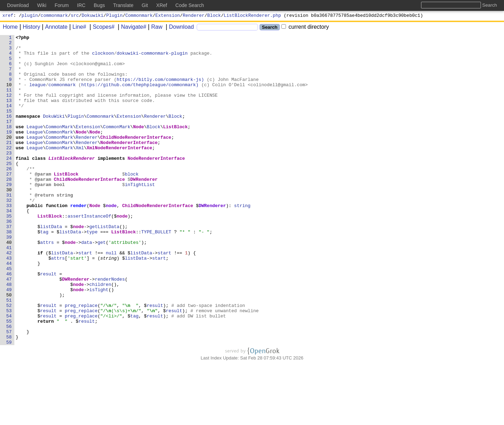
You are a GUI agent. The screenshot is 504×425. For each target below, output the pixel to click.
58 (10, 398)
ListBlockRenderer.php (252, 16)
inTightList (140, 215)
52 (10, 360)
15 (10, 126)
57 (10, 391)
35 (10, 253)
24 (10, 183)
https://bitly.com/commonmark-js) (161, 89)
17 (10, 139)
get (102, 284)
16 (10, 133)
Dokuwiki (92, 16)
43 (10, 303)
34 (10, 246)
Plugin (114, 16)
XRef (162, 5)
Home (10, 28)
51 (10, 354)
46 (10, 322)
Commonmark (139, 16)
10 (10, 95)
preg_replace (82, 360)
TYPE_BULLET (156, 272)
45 (10, 316)
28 (10, 208)
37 (10, 265)
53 (10, 366)
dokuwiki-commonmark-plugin (152, 57)
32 (10, 234)
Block (214, 16)
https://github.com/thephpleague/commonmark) (140, 95)
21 (10, 164)
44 (10, 309)
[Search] (227, 28)
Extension (168, 16)
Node (139, 145)
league (38, 95)
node (111, 240)
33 (10, 240)
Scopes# (101, 28)
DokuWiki (54, 133)
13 (10, 114)
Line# (77, 28)
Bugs (99, 5)
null (111, 297)
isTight (99, 341)
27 (10, 202)
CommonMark (59, 145)
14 (10, 120)
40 (10, 284)
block (132, 202)
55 (10, 379)
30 (10, 221)
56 (10, 385)
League (35, 145)
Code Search (190, 5)
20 (10, 158)
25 (10, 190)
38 (10, 272)
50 (10, 347)
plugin (30, 16)
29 (10, 215)
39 (10, 278)
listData (51, 265)
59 (10, 404)
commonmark (54, 16)
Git (145, 5)
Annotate (54, 28)
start (86, 297)
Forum (62, 5)
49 (10, 341)
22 (10, 171)
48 (10, 335)
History (29, 28)
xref (8, 16)
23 (10, 177)
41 (10, 290)
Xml (80, 171)
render (79, 240)
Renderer (194, 16)
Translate (123, 5)
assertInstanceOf (89, 253)
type (92, 272)
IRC (81, 5)
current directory (305, 28)
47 (10, 328)
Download (179, 28)
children (100, 335)
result (48, 322)
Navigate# (131, 28)
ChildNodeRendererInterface (136, 158)
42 (10, 297)
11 (10, 101)
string (242, 240)
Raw (154, 28)
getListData (105, 265)
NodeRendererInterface (129, 164)
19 (10, 152)
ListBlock (176, 145)
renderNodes (110, 328)
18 (10, 145)
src (75, 16)
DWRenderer (144, 208)
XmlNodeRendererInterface (120, 171)
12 (10, 108)
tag (44, 272)
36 (10, 259)
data (87, 284)
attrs (47, 284)
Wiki (42, 5)
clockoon (103, 57)
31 (10, 227)
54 (10, 372)
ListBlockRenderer (72, 183)
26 (10, 196)
